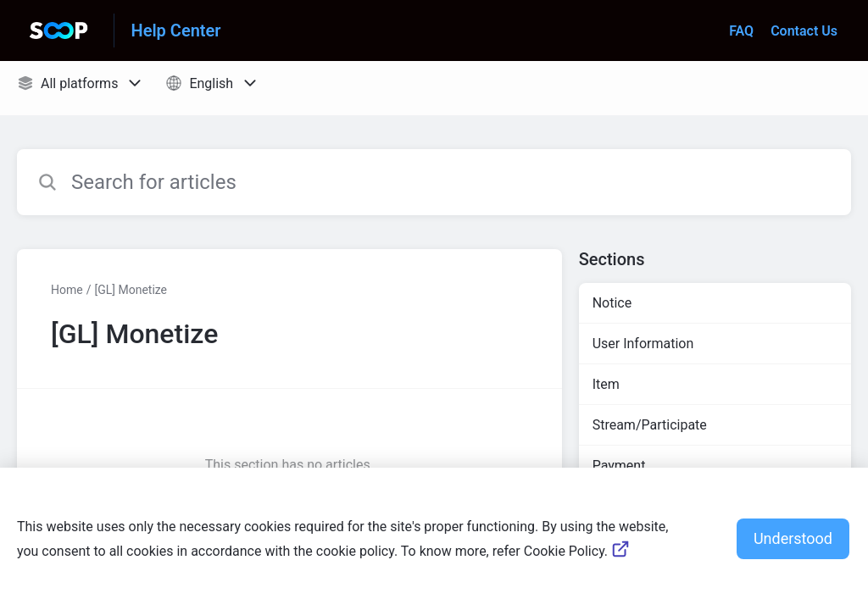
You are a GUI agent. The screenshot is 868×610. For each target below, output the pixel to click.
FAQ (741, 31)
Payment (619, 466)
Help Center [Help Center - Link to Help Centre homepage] (176, 30)
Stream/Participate (650, 425)
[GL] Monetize (131, 290)
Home (67, 290)
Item (606, 384)
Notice (612, 303)
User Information (643, 344)
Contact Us (804, 31)
